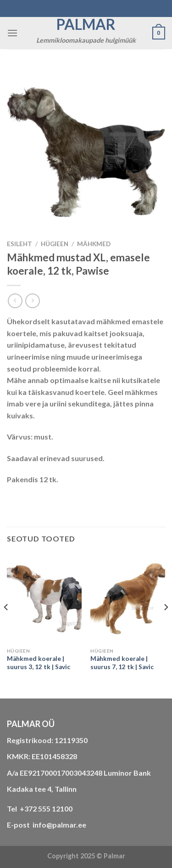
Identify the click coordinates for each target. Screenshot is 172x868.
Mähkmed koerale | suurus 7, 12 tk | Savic (122, 663)
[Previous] (6, 626)
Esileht (19, 244)
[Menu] (12, 33)
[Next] (166, 626)
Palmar (86, 24)
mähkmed (94, 244)
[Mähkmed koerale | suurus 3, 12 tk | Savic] (44, 599)
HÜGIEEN (55, 244)
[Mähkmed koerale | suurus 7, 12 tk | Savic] (128, 599)
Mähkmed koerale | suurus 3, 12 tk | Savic (39, 663)
